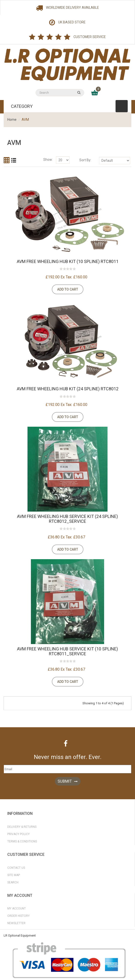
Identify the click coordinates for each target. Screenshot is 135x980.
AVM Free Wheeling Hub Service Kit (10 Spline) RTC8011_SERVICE (67, 651)
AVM (25, 120)
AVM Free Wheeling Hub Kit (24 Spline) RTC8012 (68, 389)
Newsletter (16, 923)
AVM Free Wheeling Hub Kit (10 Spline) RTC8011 (68, 261)
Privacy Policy (18, 834)
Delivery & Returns (22, 827)
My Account (17, 909)
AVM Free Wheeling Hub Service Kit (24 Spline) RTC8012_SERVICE (67, 519)
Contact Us (16, 868)
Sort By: (85, 160)
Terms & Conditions (22, 841)
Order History (18, 916)
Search (13, 882)
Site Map (14, 875)
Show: (48, 160)
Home (12, 120)
